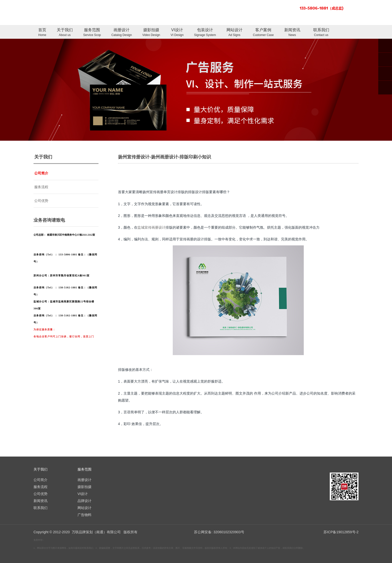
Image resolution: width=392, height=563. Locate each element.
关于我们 (65, 33)
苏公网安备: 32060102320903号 (219, 532)
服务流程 (41, 187)
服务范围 (92, 33)
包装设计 (205, 33)
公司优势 (41, 201)
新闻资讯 (292, 33)
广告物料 (84, 515)
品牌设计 (84, 501)
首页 (42, 33)
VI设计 (177, 33)
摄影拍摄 (151, 33)
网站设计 (234, 33)
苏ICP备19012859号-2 (341, 532)
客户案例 (263, 33)
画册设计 (121, 33)
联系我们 (321, 33)
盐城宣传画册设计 (151, 227)
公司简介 (41, 173)
